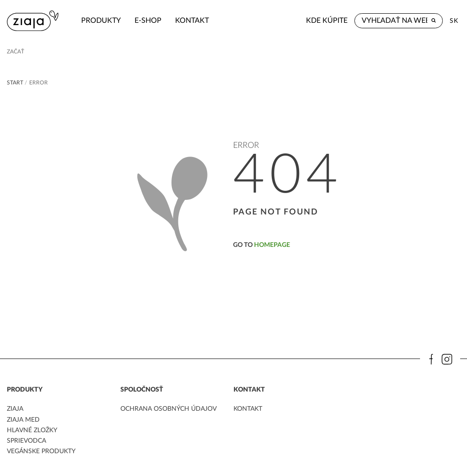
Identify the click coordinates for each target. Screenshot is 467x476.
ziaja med (23, 420)
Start (15, 83)
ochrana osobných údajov (169, 409)
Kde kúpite (327, 21)
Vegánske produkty (41, 451)
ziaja (15, 409)
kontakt (192, 21)
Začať (16, 52)
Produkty (101, 21)
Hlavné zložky (32, 430)
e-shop (148, 21)
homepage (272, 245)
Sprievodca (26, 441)
